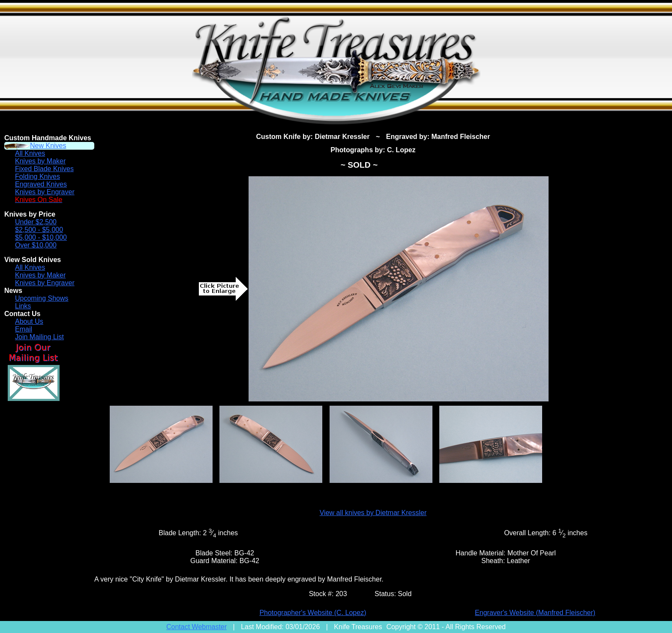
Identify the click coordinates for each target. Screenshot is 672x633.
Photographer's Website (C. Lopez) (313, 613)
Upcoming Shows (42, 298)
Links (23, 306)
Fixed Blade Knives (44, 169)
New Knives (48, 146)
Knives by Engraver (45, 192)
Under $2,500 (36, 222)
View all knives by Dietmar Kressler (373, 513)
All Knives (30, 153)
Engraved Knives (41, 184)
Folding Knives (37, 176)
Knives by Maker (40, 161)
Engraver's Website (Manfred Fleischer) (535, 613)
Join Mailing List (39, 337)
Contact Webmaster (196, 627)
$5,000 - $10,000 (41, 237)
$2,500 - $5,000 (39, 230)
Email (24, 329)
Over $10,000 (36, 245)
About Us (29, 321)
